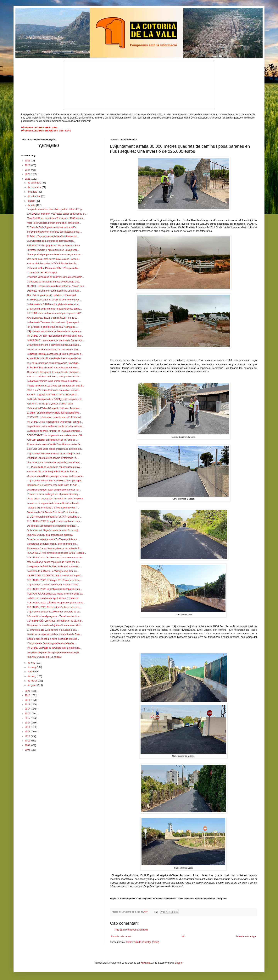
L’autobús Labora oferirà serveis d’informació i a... (53, 458)
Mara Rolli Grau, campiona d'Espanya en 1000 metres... (56, 218)
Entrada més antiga (246, 937)
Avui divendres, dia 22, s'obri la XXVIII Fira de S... (53, 318)
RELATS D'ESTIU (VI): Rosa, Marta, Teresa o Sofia (53, 246)
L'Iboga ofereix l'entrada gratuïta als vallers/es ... (52, 643)
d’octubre (33, 192)
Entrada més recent (121, 937)
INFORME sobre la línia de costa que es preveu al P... (55, 313)
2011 (28, 736)
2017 (28, 709)
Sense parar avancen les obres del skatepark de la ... (54, 232)
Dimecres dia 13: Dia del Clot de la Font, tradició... (53, 512)
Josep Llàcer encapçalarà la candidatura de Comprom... (56, 499)
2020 (28, 695)
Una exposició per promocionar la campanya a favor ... (55, 254)
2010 (28, 741)
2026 (28, 161)
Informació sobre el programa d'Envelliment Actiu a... (54, 616)
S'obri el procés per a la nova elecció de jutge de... (53, 639)
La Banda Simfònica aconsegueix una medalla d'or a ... (55, 354)
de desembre (35, 183)
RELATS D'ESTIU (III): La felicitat (44, 657)
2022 (28, 179)
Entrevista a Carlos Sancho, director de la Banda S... (54, 548)
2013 (28, 727)
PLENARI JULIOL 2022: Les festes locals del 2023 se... (56, 594)
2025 (28, 165)
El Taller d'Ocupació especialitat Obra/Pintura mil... (53, 236)
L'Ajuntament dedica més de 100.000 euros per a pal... (55, 481)
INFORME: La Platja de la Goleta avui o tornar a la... (54, 648)
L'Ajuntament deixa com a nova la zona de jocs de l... (54, 454)
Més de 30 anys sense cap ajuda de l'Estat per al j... (54, 562)
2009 (28, 745)
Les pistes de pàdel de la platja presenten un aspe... (54, 652)
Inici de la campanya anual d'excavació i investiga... (53, 363)
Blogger (178, 963)
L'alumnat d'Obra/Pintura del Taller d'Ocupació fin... (53, 268)
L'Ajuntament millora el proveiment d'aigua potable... (54, 345)
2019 (28, 700)
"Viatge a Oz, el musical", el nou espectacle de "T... (53, 508)
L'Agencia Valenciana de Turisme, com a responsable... (56, 277)
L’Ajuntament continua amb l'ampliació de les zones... (54, 309)
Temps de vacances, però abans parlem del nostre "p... (55, 209)
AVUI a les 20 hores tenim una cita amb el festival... (53, 390)
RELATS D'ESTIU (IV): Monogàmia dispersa (50, 535)
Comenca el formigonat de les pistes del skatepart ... (54, 372)
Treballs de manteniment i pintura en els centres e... (54, 598)
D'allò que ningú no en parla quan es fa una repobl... (54, 291)
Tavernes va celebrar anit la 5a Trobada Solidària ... (53, 539)
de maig (32, 667)
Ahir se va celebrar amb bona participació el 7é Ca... (54, 377)
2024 (28, 170)
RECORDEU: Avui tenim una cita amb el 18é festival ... (55, 417)
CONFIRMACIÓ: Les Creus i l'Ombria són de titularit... (55, 621)
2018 (28, 705)
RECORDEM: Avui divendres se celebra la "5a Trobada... (56, 553)
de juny (32, 663)
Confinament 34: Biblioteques (42, 273)
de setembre (34, 196)
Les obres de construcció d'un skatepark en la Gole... (54, 634)
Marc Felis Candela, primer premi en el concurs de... (54, 223)
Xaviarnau (146, 963)
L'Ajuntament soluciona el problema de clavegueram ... (55, 331)
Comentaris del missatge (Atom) (142, 942)
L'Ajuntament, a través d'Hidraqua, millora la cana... (53, 585)
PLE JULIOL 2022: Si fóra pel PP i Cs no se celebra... (55, 580)
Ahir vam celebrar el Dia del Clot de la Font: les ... (53, 440)
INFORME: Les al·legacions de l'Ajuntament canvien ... (55, 422)
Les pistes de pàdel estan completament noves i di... (54, 490)
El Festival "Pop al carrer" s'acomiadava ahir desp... (54, 368)
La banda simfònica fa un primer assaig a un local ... (54, 381)
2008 (28, 750)
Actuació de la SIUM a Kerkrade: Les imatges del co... (55, 358)
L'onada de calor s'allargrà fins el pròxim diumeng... (53, 494)
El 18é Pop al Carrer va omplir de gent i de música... (54, 300)
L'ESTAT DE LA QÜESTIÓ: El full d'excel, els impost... (55, 576)
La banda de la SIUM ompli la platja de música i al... (54, 304)
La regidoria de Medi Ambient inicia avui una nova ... (54, 566)
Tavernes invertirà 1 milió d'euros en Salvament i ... (53, 250)
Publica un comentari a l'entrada (131, 930)
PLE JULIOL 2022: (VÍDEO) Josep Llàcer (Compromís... (56, 603)
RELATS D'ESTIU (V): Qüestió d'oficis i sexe (50, 404)
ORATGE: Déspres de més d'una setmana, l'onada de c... (57, 286)
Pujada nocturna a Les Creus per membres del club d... (55, 386)
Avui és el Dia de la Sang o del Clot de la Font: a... (53, 472)
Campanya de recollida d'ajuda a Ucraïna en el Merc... (55, 625)
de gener (33, 685)
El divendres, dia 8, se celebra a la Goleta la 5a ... (53, 630)
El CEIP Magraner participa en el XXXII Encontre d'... (54, 517)
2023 (28, 174)
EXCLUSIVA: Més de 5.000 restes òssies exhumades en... (57, 214)
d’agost (32, 201)
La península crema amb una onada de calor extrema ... (56, 426)
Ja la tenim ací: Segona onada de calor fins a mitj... (53, 530)
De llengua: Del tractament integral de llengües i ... (53, 526)
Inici (183, 937)
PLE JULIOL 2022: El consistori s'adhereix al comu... (54, 607)
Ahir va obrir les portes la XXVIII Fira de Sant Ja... (53, 264)
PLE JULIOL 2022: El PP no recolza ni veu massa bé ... (56, 558)
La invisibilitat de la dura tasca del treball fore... (51, 241)
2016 (28, 714)
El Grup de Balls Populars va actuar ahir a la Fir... (52, 227)
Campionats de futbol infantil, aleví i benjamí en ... (53, 544)
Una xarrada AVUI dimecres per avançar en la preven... (55, 476)
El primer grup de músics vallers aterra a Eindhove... (54, 413)
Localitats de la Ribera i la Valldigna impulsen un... (53, 571)
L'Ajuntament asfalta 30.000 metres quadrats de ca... (54, 612)
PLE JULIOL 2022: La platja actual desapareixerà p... (54, 589)
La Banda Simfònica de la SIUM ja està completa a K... (55, 399)
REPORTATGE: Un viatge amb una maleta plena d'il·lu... (56, 435)
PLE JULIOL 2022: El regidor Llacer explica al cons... (54, 521)
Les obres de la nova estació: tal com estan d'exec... (54, 350)
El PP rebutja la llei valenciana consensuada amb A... (54, 467)
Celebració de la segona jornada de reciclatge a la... (54, 282)
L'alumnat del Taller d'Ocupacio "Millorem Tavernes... (54, 408)
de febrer (33, 681)
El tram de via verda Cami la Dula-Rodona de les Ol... (55, 444)
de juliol (32, 205)
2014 (28, 723)
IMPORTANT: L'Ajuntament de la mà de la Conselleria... (56, 340)
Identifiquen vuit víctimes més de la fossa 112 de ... (53, 485)
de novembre (35, 187)
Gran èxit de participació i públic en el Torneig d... (52, 295)
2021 (28, 691)
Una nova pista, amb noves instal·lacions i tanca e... (54, 259)
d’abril (31, 672)
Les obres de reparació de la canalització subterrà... (54, 503)
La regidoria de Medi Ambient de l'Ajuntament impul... (54, 431)
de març (32, 676)
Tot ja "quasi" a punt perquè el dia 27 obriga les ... (53, 327)
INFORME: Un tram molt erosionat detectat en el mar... (55, 336)
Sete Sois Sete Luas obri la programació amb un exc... (55, 449)
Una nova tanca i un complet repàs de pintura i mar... (54, 462)
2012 (28, 732)
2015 (28, 718)
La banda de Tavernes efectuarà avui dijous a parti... (54, 322)
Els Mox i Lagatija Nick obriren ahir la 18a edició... (53, 395)
